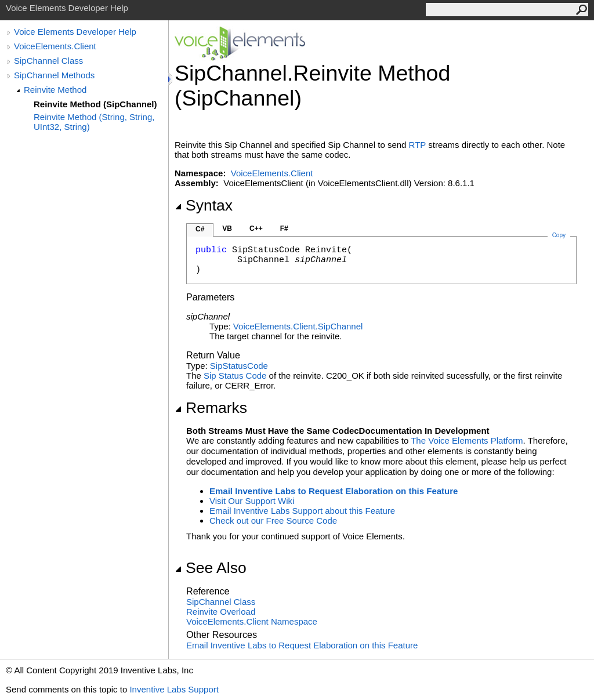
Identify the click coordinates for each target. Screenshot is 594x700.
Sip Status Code (235, 376)
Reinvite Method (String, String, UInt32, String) (94, 122)
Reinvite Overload (221, 612)
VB (227, 229)
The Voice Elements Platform (467, 440)
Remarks (211, 408)
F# (284, 229)
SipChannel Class (48, 61)
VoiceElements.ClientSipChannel (298, 326)
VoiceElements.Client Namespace (252, 621)
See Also (211, 568)
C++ (256, 229)
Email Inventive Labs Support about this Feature (302, 511)
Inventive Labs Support (174, 689)
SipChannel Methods (54, 75)
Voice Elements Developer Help (75, 32)
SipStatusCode (239, 366)
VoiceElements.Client (55, 46)
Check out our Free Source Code (273, 521)
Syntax (204, 205)
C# (200, 229)
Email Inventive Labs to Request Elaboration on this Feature (334, 491)
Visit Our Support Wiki (252, 501)
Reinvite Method (55, 90)
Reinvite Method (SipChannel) (95, 104)
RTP (417, 145)
